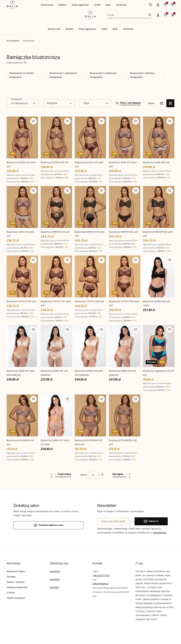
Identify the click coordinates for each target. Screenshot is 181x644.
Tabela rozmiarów (16, 598)
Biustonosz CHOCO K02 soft (21, 301)
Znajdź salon (165, 4)
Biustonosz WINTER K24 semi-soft (158, 234)
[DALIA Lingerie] (90, 15)
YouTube (54, 587)
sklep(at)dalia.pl (100, 584)
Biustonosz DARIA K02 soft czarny (157, 303)
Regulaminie (160, 533)
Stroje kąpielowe (87, 29)
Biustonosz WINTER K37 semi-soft (90, 234)
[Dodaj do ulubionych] (33, 121)
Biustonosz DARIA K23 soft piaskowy (122, 373)
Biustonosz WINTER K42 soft (55, 232)
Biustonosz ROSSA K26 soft (55, 162)
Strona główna (13, 41)
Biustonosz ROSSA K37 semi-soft (89, 164)
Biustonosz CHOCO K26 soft (89, 301)
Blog (147, 4)
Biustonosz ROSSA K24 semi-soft (21, 164)
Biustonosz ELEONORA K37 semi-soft (89, 443)
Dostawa (11, 577)
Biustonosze (54, 29)
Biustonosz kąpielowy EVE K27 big (159, 373)
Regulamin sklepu (16, 571)
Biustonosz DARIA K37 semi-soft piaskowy (21, 373)
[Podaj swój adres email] (114, 521)
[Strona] (93, 475)
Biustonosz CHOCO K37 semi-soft (56, 303)
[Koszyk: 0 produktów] (173, 15)
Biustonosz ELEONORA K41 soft (20, 443)
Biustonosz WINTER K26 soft (123, 232)
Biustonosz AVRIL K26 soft (156, 162)
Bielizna (69, 29)
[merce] (33, 638)
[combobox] (23, 103)
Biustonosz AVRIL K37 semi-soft (123, 164)
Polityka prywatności (17, 587)
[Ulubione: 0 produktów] (165, 15)
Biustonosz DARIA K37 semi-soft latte (55, 443)
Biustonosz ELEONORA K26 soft (123, 443)
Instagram (55, 579)
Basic (115, 29)
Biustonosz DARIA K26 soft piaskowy (54, 373)
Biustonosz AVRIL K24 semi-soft (21, 234)
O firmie (11, 593)
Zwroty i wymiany (16, 582)
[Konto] (158, 15)
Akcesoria (128, 29)
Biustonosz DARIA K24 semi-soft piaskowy (89, 373)
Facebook (55, 571)
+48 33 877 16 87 (101, 576)
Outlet (104, 29)
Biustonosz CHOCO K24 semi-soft (124, 303)
